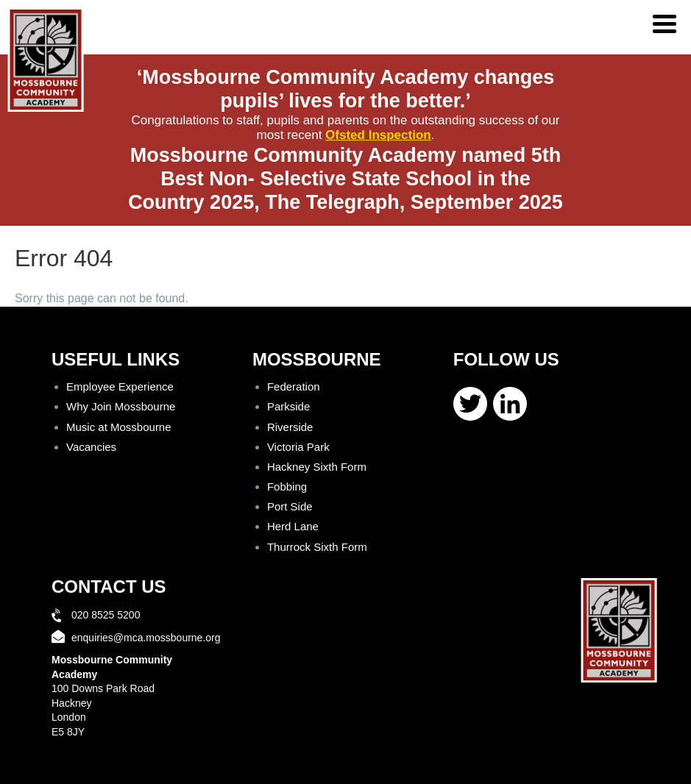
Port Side (290, 506)
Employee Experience (120, 386)
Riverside (290, 427)
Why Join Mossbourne (121, 406)
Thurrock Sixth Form (317, 547)
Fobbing (287, 487)
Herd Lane (293, 526)
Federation (294, 386)
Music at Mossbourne (119, 427)
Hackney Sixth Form (317, 467)
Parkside (288, 406)
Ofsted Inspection (378, 135)
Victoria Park (298, 447)
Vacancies (91, 447)
